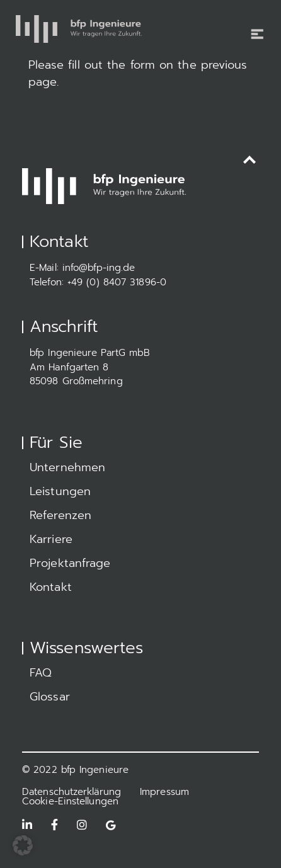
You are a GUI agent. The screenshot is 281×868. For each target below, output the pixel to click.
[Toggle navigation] (253, 26)
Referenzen (60, 515)
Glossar (50, 697)
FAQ (41, 673)
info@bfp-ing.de (99, 268)
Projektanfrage (70, 563)
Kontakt (51, 587)
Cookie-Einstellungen (70, 801)
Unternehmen (67, 467)
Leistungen (60, 491)
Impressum (164, 792)
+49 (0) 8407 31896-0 (117, 282)
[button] (23, 845)
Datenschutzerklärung (72, 792)
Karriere (51, 539)
